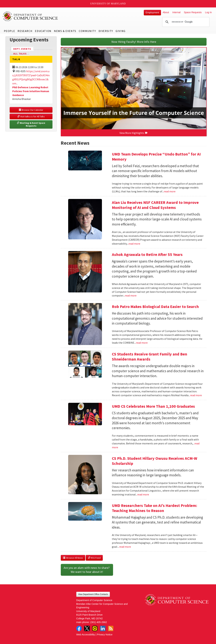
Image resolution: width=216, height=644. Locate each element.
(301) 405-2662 (99, 622)
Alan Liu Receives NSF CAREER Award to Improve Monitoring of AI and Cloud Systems (155, 205)
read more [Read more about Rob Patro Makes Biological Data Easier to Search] (142, 343)
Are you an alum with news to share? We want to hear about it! (87, 570)
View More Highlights (134, 133)
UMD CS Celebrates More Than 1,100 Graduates (153, 406)
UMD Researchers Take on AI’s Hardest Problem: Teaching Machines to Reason (154, 508)
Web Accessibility (86, 635)
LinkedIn (103, 628)
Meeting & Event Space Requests (31, 124)
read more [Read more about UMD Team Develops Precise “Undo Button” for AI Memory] (170, 191)
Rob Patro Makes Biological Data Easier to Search (155, 307)
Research (25, 31)
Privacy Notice (105, 635)
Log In (208, 12)
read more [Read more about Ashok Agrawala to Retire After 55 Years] (131, 295)
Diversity (106, 31)
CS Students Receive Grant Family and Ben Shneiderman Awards (150, 357)
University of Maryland (108, 4)
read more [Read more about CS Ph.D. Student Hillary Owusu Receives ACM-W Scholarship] (143, 494)
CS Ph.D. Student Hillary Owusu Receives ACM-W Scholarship (155, 461)
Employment (152, 13)
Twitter (87, 628)
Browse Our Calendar (31, 110)
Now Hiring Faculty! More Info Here (134, 42)
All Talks (20, 54)
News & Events (65, 31)
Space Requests (193, 12)
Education (43, 31)
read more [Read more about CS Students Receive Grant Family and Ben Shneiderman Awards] (196, 395)
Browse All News (73, 558)
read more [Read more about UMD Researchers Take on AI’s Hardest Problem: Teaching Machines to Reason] (125, 547)
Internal (176, 12)
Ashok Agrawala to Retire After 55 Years (147, 254)
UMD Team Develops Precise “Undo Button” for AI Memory (156, 157)
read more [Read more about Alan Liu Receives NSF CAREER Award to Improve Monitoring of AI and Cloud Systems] (134, 244)
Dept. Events (24, 49)
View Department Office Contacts (93, 594)
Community (87, 31)
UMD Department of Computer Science (30, 16)
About (166, 12)
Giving (121, 31)
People (10, 31)
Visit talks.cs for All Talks (31, 116)
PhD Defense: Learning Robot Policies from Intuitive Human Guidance (31, 91)
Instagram (95, 628)
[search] (185, 22)
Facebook (79, 628)
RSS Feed (94, 558)
